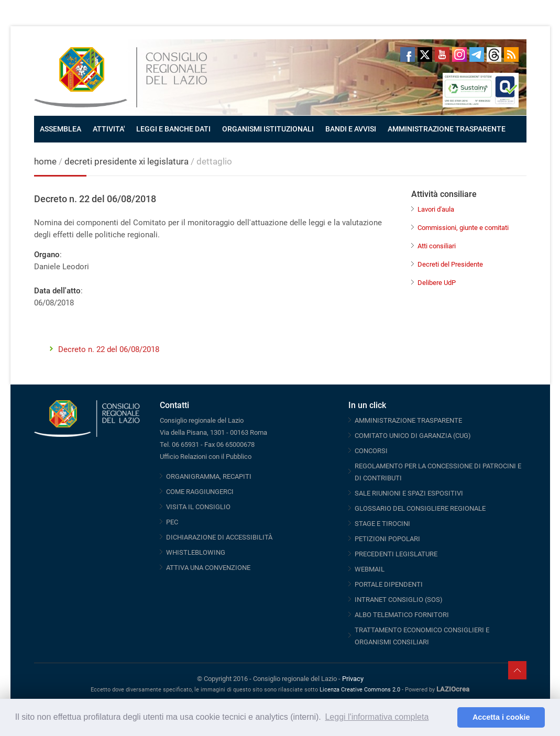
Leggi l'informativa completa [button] (377, 717)
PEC (172, 522)
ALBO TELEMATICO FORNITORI (402, 615)
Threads (494, 54)
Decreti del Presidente (450, 264)
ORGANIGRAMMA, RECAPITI (209, 476)
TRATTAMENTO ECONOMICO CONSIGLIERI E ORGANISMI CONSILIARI (422, 636)
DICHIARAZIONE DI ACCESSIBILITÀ (219, 537)
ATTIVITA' (109, 129)
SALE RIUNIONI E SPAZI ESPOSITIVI (409, 493)
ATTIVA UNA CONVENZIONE (208, 568)
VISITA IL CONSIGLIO (198, 507)
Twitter (425, 54)
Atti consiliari (437, 246)
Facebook (408, 54)
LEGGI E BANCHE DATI (173, 129)
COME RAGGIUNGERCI (200, 492)
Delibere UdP (437, 283)
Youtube (442, 54)
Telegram (477, 54)
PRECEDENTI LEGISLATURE (396, 554)
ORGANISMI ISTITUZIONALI (268, 129)
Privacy (353, 679)
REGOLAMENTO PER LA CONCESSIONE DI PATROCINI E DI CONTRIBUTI (438, 472)
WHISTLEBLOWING (196, 552)
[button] (447, 718)
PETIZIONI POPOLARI (387, 539)
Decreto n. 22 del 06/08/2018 (109, 349)
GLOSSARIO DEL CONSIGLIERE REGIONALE (420, 508)
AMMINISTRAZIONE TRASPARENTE (447, 129)
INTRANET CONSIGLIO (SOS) (399, 600)
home (45, 161)
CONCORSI (371, 451)
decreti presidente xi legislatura (127, 161)
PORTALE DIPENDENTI (389, 584)
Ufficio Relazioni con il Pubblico (206, 457)
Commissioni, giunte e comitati (463, 228)
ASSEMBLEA (61, 129)
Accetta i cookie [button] (501, 717)
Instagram (459, 54)
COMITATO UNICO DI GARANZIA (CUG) (413, 436)
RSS (511, 54)
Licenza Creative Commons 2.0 (360, 690)
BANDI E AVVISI (351, 129)
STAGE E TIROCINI (382, 524)
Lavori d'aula (436, 209)
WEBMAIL (370, 569)
